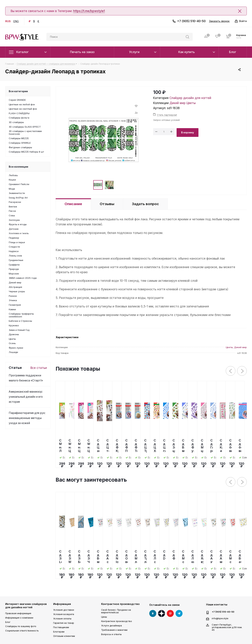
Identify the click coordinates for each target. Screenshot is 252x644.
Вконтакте (153, 613)
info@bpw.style (220, 618)
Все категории (18, 91)
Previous (231, 371)
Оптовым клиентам (64, 636)
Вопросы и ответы (111, 634)
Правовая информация (18, 613)
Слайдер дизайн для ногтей (190, 98)
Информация (62, 604)
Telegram (179, 613)
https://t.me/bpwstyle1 (89, 11)
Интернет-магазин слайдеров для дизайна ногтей (26, 606)
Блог (8, 622)
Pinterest (170, 613)
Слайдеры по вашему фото (21, 626)
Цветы (191, 103)
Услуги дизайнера (111, 625)
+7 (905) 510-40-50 (191, 21)
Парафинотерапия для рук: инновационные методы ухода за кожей (27, 418)
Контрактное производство (120, 604)
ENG (16, 21)
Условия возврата (64, 614)
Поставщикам (61, 627)
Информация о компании (19, 618)
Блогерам (59, 632)
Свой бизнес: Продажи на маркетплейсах (116, 611)
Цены (104, 617)
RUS (8, 21)
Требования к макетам (114, 630)
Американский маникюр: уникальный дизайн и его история (26, 397)
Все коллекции (18, 167)
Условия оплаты (62, 619)
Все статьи (39, 368)
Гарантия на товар (64, 623)
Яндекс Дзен (162, 613)
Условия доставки (64, 610)
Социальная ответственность (22, 631)
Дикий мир (178, 103)
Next (242, 371)
